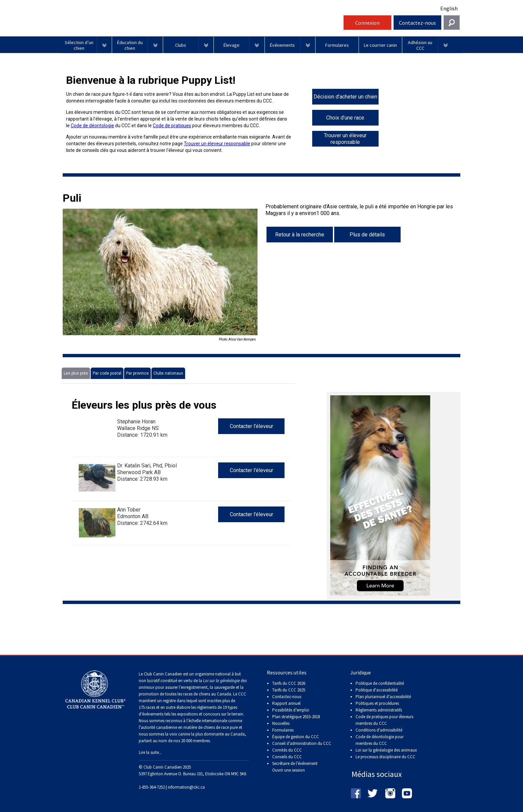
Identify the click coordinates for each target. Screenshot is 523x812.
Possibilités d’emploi (291, 710)
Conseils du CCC (287, 757)
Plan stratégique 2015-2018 (296, 717)
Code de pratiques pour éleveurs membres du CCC (384, 720)
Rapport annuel (286, 703)
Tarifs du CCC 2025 (289, 690)
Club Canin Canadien (201, 25)
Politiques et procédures (377, 703)
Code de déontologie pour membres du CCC (380, 740)
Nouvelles (281, 723)
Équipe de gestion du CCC (296, 737)
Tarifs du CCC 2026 (289, 683)
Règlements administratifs (379, 710)
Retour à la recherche (300, 235)
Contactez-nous (417, 23)
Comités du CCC (287, 750)
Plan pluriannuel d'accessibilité (383, 697)
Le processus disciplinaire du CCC (385, 757)
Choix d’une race (345, 118)
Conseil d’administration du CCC (302, 743)
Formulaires (283, 730)
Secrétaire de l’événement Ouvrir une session (295, 767)
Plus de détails (367, 235)
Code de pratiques (172, 126)
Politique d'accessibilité (377, 690)
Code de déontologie (92, 126)
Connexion (367, 23)
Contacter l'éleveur (251, 426)
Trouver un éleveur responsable (217, 144)
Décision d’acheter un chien (345, 97)
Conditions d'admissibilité (379, 730)
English (449, 8)
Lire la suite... (150, 752)
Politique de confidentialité (380, 683)
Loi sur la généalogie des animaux (386, 750)
